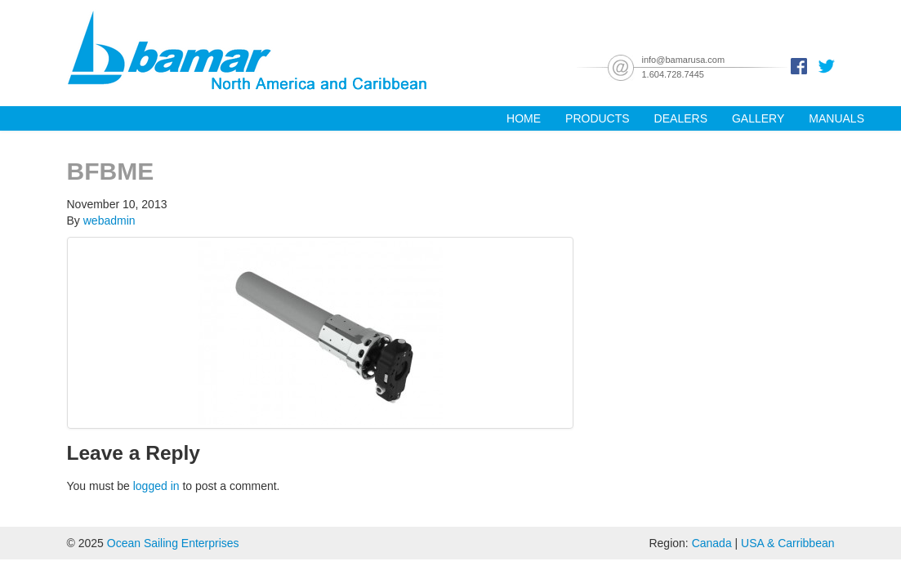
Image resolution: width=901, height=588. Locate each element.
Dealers (681, 118)
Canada (712, 543)
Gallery (758, 118)
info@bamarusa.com (684, 60)
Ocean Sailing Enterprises (173, 543)
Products (598, 118)
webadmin (109, 220)
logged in (156, 486)
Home (524, 118)
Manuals (836, 118)
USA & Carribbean (787, 543)
